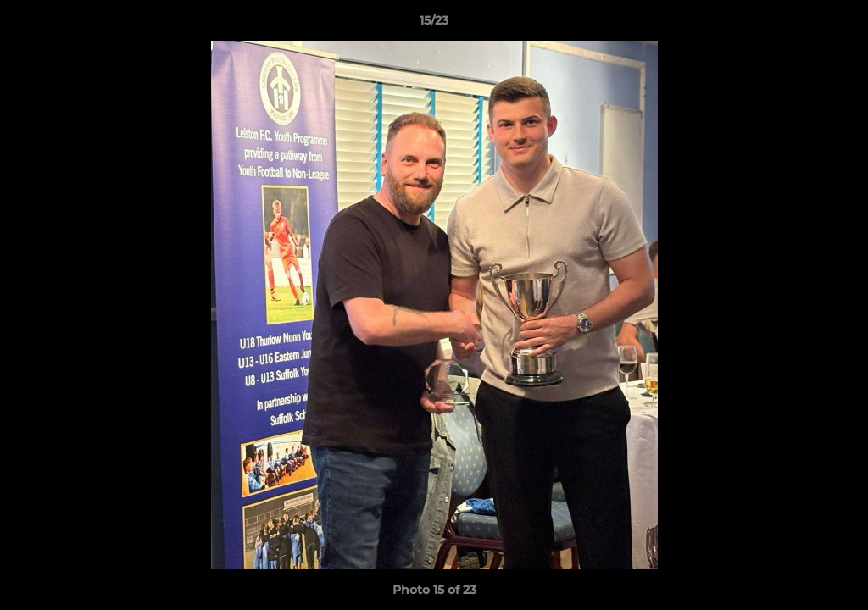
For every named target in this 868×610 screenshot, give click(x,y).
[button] (837, 25)
